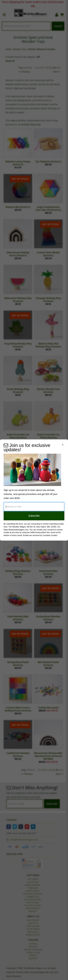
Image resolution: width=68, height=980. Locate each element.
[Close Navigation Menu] (63, 445)
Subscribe (34, 516)
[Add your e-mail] (34, 507)
